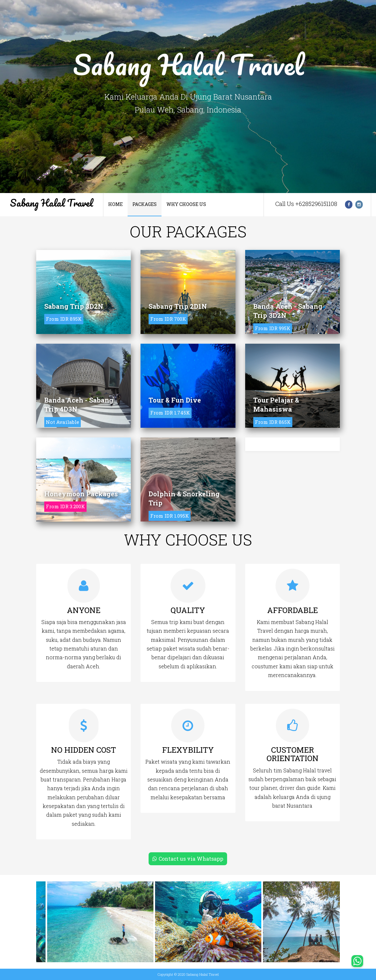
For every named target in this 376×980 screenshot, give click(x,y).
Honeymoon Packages (81, 494)
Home (115, 204)
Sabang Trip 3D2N (74, 306)
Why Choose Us (186, 204)
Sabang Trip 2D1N (178, 306)
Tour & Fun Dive (175, 400)
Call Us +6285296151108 (306, 204)
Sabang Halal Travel (52, 203)
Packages (145, 204)
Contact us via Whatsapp (188, 859)
